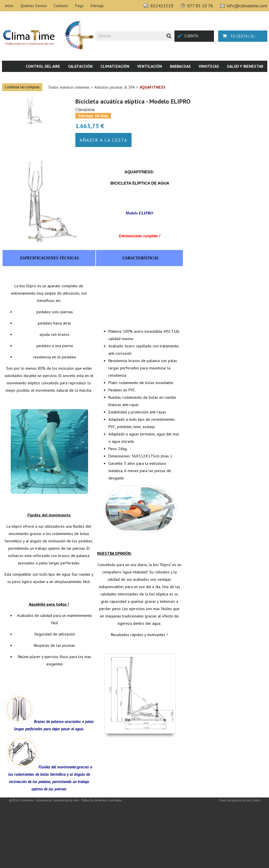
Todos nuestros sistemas (69, 87)
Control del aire (43, 66)
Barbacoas (180, 66)
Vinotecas (209, 66)
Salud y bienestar (245, 66)
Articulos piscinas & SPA (115, 87)
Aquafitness (153, 87)
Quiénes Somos (34, 6)
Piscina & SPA (221, 78)
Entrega (97, 6)
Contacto (61, 6)
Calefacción (80, 66)
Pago (79, 6)
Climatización (115, 66)
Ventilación (150, 66)
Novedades (252, 78)
